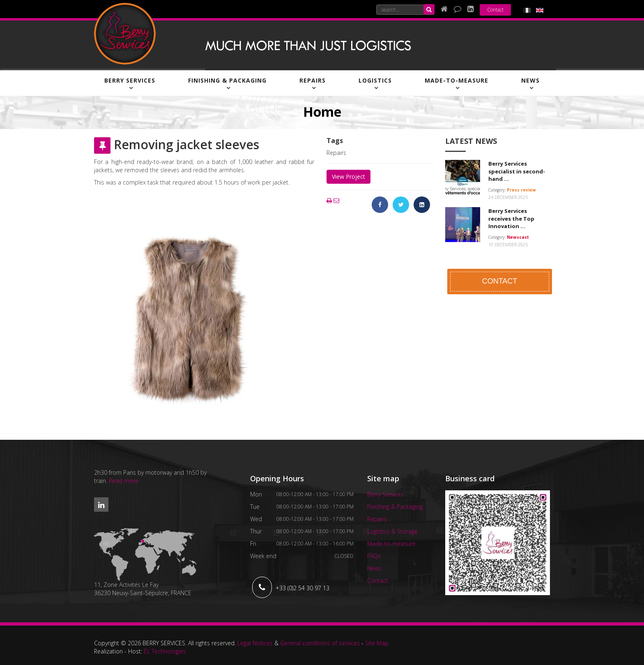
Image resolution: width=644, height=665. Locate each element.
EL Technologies (165, 651)
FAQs (374, 556)
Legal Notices (255, 643)
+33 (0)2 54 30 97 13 (302, 588)
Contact (495, 10)
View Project (348, 177)
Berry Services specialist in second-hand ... (517, 171)
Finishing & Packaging (227, 81)
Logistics (375, 81)
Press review (521, 190)
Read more (124, 481)
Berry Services (130, 81)
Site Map (377, 643)
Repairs (313, 81)
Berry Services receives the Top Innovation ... (511, 218)
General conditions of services (320, 643)
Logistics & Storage (392, 531)
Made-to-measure (457, 81)
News (530, 81)
